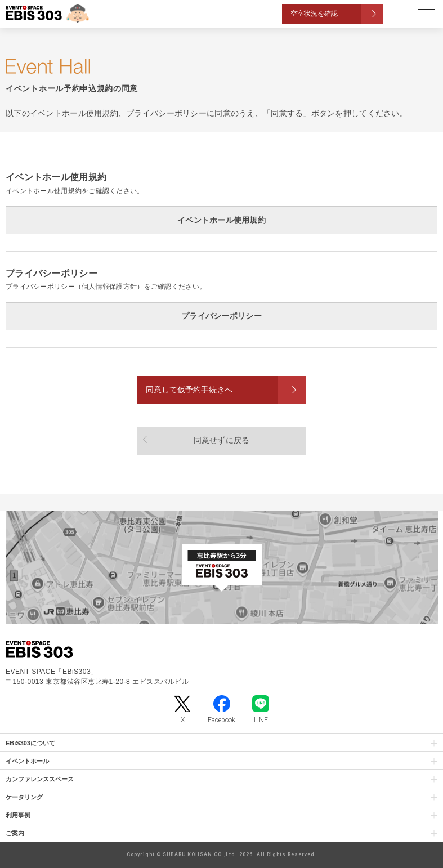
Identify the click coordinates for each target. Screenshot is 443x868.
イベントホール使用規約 (221, 220)
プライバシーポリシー (221, 316)
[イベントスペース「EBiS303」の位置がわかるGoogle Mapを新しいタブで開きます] (221, 567)
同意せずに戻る (222, 440)
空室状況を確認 (314, 14)
